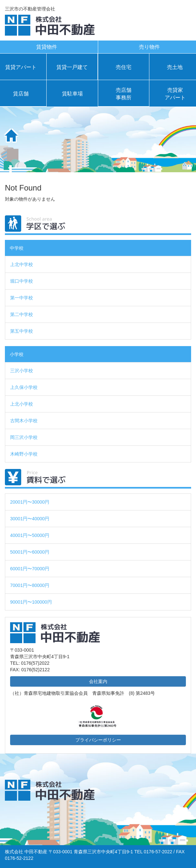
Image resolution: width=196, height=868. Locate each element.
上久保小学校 (24, 387)
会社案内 (98, 681)
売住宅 (124, 67)
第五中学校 (22, 331)
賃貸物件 (47, 47)
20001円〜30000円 (30, 502)
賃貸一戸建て (72, 67)
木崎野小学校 (24, 454)
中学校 (17, 248)
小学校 (17, 354)
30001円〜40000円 (30, 519)
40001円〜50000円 (30, 535)
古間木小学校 (24, 421)
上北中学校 (22, 264)
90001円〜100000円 (31, 602)
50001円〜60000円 (30, 552)
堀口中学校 (22, 281)
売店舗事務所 (124, 94)
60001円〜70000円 (30, 569)
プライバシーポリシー (98, 740)
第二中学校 (22, 314)
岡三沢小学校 (24, 437)
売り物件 (149, 47)
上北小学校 (22, 404)
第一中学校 (22, 298)
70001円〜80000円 (30, 585)
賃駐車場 (72, 94)
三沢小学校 (22, 371)
